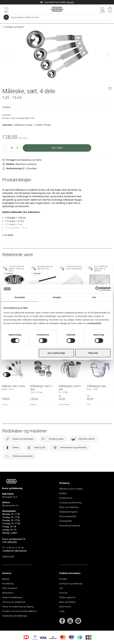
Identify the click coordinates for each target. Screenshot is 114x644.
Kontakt (63, 579)
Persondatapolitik (68, 516)
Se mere (71, 2)
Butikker (63, 493)
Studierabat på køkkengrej (15, 616)
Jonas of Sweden (64, 405)
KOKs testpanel (10, 588)
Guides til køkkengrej (12, 597)
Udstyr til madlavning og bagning (18, 607)
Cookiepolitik (65, 521)
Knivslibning (8, 584)
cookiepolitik (94, 323)
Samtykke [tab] (20, 297)
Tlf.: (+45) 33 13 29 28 (13, 548)
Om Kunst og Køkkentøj (71, 584)
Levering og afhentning (70, 503)
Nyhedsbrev (8, 593)
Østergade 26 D (10, 497)
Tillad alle (93, 353)
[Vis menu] (6, 10)
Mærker (6, 579)
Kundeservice (66, 498)
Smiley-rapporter (67, 597)
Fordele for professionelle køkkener (20, 611)
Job (61, 588)
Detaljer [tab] (57, 297)
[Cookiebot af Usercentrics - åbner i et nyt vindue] (98, 289)
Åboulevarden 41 (10, 506)
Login (62, 611)
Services (63, 593)
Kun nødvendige (56, 353)
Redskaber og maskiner (14, 27)
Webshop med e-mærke (71, 489)
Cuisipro (5, 405)
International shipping (70, 526)
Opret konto (65, 607)
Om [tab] (94, 297)
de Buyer (33, 405)
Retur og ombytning (69, 507)
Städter (7, 107)
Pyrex (89, 405)
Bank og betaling (67, 602)
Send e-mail (8, 556)
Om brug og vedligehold (14, 602)
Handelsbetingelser (69, 512)
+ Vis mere (8, 235)
